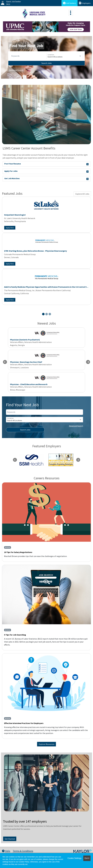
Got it (87, 858)
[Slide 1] (43, 314)
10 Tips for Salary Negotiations (18, 552)
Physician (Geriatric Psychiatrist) (25, 340)
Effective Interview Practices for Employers (24, 723)
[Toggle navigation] (71, 13)
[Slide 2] (47, 314)
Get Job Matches (46, 179)
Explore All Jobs (82, 194)
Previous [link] (15, 460)
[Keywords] (28, 56)
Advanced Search (16, 70)
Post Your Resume (46, 164)
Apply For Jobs (46, 171)
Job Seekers (70, 3)
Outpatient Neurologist (15, 215)
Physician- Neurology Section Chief (26, 362)
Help (6, 851)
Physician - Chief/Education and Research (29, 384)
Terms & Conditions (23, 851)
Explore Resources (47, 744)
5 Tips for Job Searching (15, 635)
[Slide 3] (50, 314)
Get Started (10, 839)
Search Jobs (47, 63)
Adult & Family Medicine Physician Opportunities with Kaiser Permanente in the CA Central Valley (47, 287)
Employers (85, 3)
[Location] (65, 56)
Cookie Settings (74, 858)
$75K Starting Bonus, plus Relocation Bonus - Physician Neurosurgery (35, 251)
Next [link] (78, 460)
